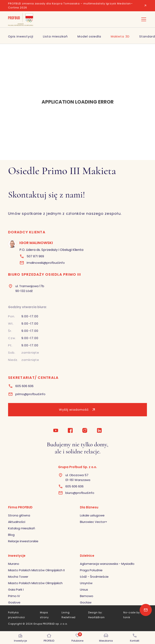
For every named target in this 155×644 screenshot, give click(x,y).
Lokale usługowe (92, 515)
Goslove (14, 602)
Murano (14, 564)
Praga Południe (91, 570)
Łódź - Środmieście (94, 577)
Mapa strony (44, 615)
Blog (11, 535)
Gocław (86, 602)
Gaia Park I (16, 589)
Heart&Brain (96, 617)
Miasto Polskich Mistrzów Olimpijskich (35, 583)
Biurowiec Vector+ (94, 522)
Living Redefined (69, 615)
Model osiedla (89, 36)
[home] (21, 19)
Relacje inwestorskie (23, 541)
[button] (143, 19)
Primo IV (14, 596)
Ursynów (86, 583)
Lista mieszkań (56, 36)
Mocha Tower (18, 577)
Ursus (84, 589)
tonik (127, 617)
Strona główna (19, 515)
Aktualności (17, 522)
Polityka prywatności (17, 615)
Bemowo (87, 596)
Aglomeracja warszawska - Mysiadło (107, 564)
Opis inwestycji (21, 36)
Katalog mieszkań (22, 528)
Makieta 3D (120, 36)
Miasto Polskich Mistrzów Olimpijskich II (36, 570)
